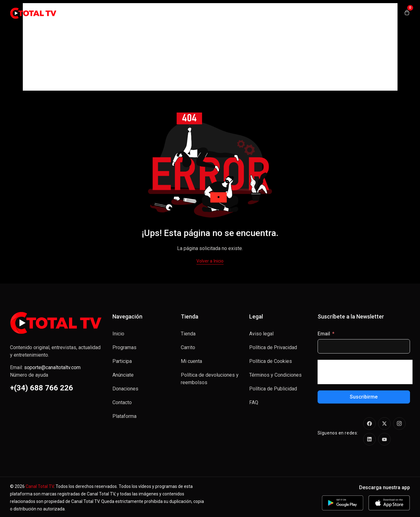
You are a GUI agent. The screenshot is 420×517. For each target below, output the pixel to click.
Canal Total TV (40, 486)
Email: (45, 367)
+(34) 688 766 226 (42, 388)
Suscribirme (364, 397)
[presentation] (365, 372)
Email (324, 334)
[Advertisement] (210, 47)
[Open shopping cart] (407, 13)
